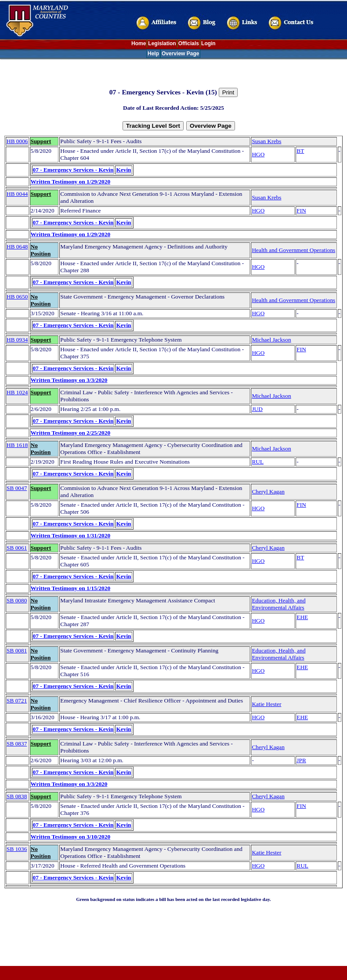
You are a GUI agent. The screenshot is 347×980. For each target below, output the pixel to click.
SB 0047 (17, 488)
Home (139, 43)
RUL (258, 462)
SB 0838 (17, 796)
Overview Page (180, 54)
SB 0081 (17, 650)
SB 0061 (17, 548)
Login (208, 43)
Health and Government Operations (293, 250)
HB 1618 (17, 445)
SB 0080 (17, 600)
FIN (301, 211)
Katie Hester (266, 704)
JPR (301, 760)
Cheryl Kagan (268, 492)
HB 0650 (17, 297)
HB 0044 (17, 194)
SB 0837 (17, 744)
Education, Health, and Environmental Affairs (278, 604)
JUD (257, 409)
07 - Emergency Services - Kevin (73, 170)
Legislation (162, 43)
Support (41, 141)
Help (153, 54)
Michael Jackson (271, 340)
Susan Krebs (266, 141)
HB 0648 (17, 247)
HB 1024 (17, 392)
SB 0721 (17, 701)
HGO (258, 154)
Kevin (123, 170)
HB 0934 (17, 340)
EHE (302, 617)
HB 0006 (17, 141)
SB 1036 (17, 849)
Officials (189, 43)
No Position (41, 250)
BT (300, 151)
